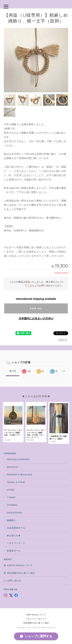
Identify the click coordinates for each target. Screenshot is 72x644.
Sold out (36, 308)
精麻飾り (11, 520)
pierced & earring (18, 459)
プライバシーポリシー (36, 619)
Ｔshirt (11, 497)
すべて (13, 371)
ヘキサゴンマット (16, 543)
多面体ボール (14, 551)
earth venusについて (20, 565)
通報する (63, 340)
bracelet (13, 467)
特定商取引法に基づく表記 (21, 573)
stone (11, 490)
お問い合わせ (14, 580)
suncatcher (14, 513)
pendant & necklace (19, 474)
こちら (31, 285)
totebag (12, 505)
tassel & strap (16, 482)
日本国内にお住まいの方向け (36, 318)
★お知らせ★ (14, 535)
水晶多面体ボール (16, 528)
